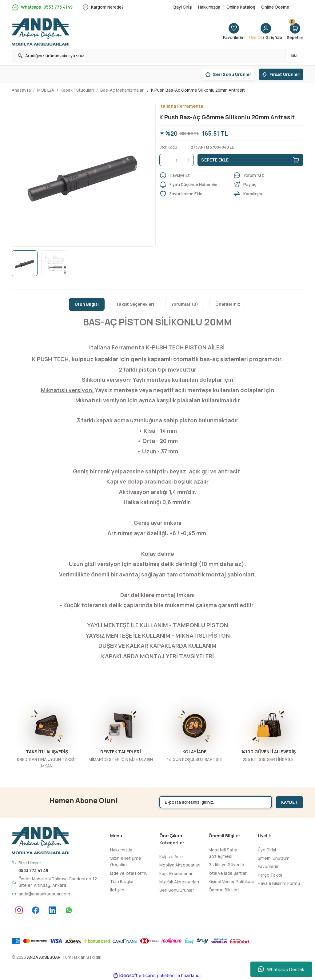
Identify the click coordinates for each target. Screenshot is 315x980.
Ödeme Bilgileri (224, 890)
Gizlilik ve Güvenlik (227, 865)
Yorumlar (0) (185, 304)
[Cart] (295, 32)
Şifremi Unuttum (274, 858)
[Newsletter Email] (216, 802)
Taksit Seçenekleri (135, 304)
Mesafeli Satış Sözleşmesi (223, 853)
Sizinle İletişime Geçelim (126, 861)
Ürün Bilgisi (87, 304)
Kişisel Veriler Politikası (231, 882)
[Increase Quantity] (190, 160)
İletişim (117, 890)
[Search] (157, 56)
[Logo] (40, 32)
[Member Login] (266, 32)
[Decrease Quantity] (163, 160)
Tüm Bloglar (122, 882)
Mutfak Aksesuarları (179, 882)
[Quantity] (177, 160)
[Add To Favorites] (194, 194)
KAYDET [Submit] (289, 802)
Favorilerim (269, 866)
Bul (294, 55)
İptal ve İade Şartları (228, 873)
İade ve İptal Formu (129, 873)
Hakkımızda (121, 850)
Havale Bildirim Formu (279, 883)
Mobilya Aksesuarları (180, 865)
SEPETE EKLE (250, 160)
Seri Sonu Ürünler (177, 890)
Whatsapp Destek (281, 969)
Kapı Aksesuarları (176, 874)
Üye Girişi (267, 850)
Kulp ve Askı (171, 857)
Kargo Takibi (270, 875)
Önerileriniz (228, 304)
